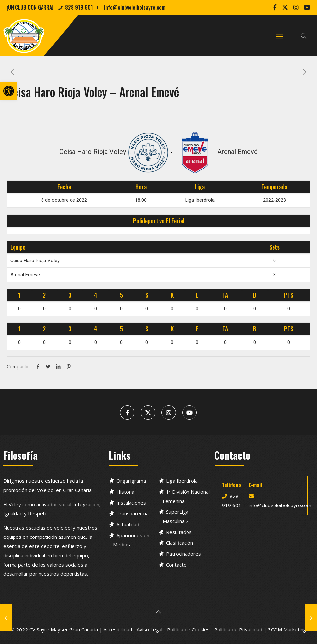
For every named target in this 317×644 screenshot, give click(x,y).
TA (225, 295)
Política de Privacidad (238, 629)
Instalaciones (131, 503)
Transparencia (132, 513)
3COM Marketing (287, 629)
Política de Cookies (188, 629)
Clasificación (180, 543)
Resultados (179, 532)
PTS (289, 295)
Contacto (176, 565)
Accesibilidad (118, 629)
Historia (125, 492)
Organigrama (131, 481)
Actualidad (128, 524)
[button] (9, 91)
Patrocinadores (184, 554)
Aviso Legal (150, 629)
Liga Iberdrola (182, 481)
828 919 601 (79, 7)
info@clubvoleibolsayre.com (135, 7)
